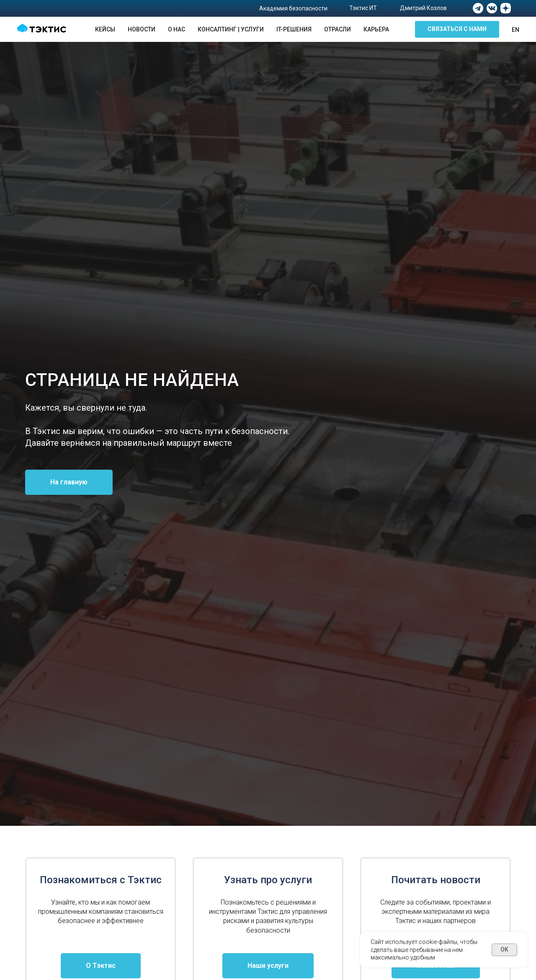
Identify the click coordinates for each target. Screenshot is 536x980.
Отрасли (338, 29)
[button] (457, 29)
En (515, 30)
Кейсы (105, 29)
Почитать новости (436, 880)
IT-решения (294, 29)
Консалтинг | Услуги (231, 29)
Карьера (376, 29)
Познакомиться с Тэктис (101, 880)
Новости (142, 29)
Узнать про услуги (268, 880)
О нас (177, 29)
